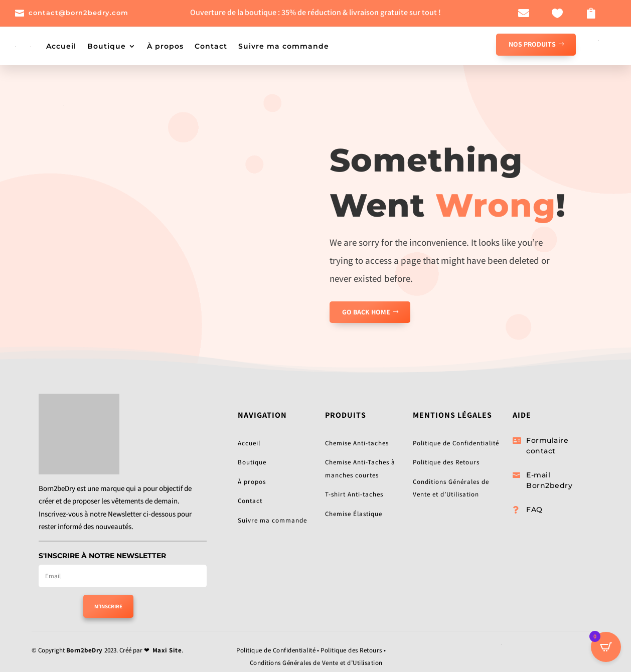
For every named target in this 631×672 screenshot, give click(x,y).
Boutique (107, 46)
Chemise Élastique (354, 514)
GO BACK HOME (366, 312)
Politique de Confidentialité (456, 443)
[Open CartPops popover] (606, 647)
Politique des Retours (446, 462)
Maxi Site (167, 650)
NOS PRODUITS (532, 44)
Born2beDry (85, 650)
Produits (346, 415)
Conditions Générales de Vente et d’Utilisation (316, 663)
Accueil (61, 46)
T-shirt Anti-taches (354, 494)
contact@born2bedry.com (78, 13)
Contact (211, 46)
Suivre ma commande (284, 46)
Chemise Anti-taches (357, 443)
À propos (165, 46)
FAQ (534, 510)
